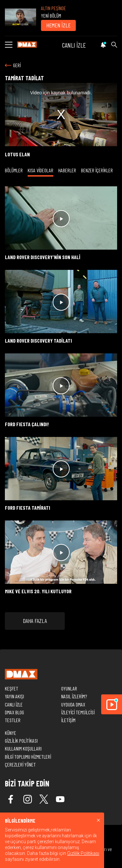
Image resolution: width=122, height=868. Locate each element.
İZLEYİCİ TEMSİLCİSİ (78, 712)
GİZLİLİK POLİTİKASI (21, 741)
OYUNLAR (69, 688)
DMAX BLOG (14, 712)
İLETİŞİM (68, 720)
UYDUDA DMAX (73, 704)
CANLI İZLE (74, 45)
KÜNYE (11, 733)
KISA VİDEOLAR (41, 170)
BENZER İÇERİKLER (97, 170)
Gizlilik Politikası (83, 853)
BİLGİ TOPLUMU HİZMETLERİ (28, 757)
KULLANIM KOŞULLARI (23, 748)
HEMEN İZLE (58, 25)
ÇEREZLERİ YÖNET (20, 764)
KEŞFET (12, 688)
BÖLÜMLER (14, 170)
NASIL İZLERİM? (74, 696)
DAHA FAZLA (35, 621)
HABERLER (67, 170)
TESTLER (13, 720)
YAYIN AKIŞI (14, 696)
